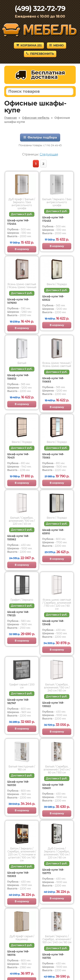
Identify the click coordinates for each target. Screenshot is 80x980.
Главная (11, 118)
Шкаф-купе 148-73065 (53, 456)
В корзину (22, 249)
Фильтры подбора (40, 137)
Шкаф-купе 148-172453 (53, 219)
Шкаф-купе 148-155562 (18, 538)
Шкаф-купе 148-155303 (18, 874)
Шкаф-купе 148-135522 (53, 704)
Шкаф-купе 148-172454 (18, 222)
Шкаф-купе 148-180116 (18, 953)
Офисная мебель (36, 118)
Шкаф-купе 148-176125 (18, 614)
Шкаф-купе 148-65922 (53, 298)
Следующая (49, 154)
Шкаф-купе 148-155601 (53, 786)
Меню (57, 45)
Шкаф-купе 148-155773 (53, 871)
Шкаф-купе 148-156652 (18, 377)
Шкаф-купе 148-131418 (53, 623)
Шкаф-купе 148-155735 (53, 956)
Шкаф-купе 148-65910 (53, 532)
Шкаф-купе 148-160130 (18, 783)
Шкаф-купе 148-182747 (18, 701)
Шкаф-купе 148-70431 (18, 456)
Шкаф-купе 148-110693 (53, 380)
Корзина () (29, 45)
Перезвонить (40, 54)
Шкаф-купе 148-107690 (18, 301)
